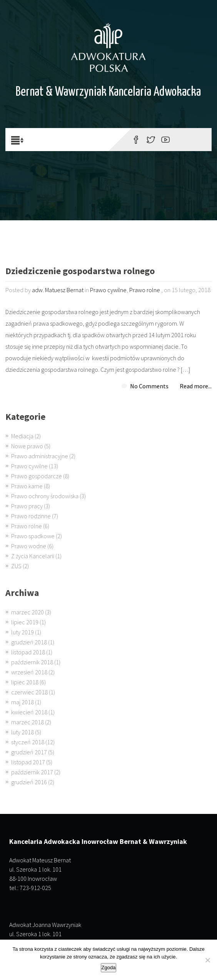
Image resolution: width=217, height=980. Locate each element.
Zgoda (109, 968)
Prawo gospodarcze (37, 476)
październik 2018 (32, 662)
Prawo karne (27, 486)
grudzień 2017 (29, 752)
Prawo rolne (145, 290)
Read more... (196, 386)
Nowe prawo (27, 446)
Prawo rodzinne (31, 516)
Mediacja (22, 436)
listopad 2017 (28, 762)
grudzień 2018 (29, 642)
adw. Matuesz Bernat (58, 290)
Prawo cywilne (108, 290)
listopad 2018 (28, 652)
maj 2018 (23, 702)
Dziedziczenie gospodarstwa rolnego (80, 272)
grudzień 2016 (29, 782)
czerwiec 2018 (29, 692)
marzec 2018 (28, 722)
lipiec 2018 (25, 682)
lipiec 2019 (25, 622)
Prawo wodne (29, 546)
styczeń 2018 (28, 742)
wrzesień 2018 (29, 672)
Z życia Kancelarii (33, 556)
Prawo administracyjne (40, 456)
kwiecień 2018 (29, 712)
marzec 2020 (28, 612)
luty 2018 (23, 732)
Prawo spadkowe (33, 536)
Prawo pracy (27, 506)
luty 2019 (23, 632)
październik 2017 (32, 772)
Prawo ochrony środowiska (45, 496)
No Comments (149, 386)
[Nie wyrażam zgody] (207, 960)
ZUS (16, 566)
